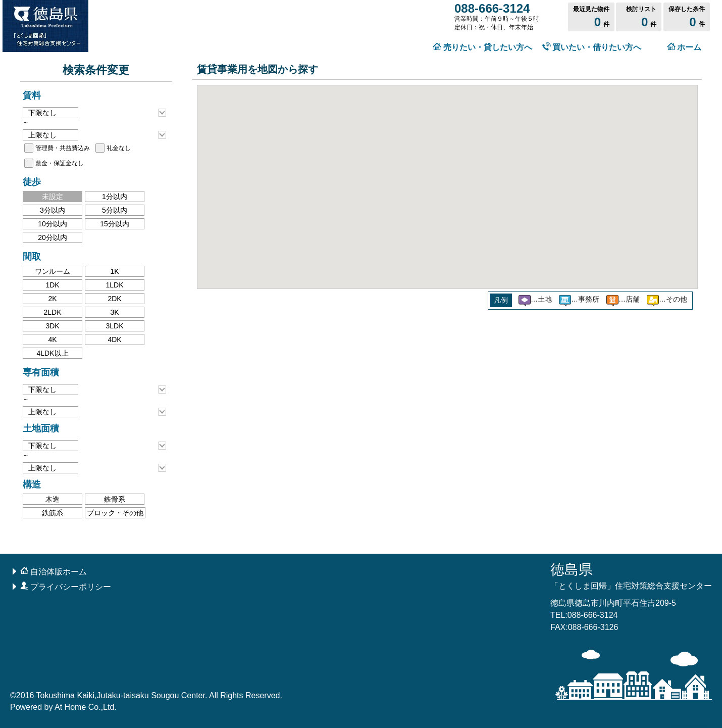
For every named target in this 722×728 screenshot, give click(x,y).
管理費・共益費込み (63, 148)
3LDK (114, 326)
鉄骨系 (115, 499)
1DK (52, 285)
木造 (53, 499)
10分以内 (53, 224)
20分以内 (53, 237)
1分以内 (115, 197)
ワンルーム (53, 271)
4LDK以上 (52, 353)
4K (52, 339)
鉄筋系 (53, 513)
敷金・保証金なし (60, 163)
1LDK (114, 285)
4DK (114, 339)
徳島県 (631, 576)
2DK (114, 299)
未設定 (53, 197)
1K (114, 271)
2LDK (52, 312)
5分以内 (115, 210)
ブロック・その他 (115, 513)
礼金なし (119, 148)
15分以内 (115, 224)
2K (52, 299)
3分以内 (53, 210)
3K (114, 312)
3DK (52, 326)
